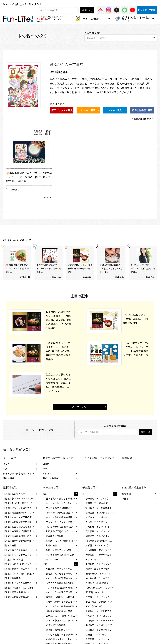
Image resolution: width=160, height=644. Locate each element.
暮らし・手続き (50, 478)
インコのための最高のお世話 (60, 606)
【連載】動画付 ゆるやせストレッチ (21, 569)
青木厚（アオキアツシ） (97, 522)
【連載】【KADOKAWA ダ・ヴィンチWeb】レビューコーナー (21, 498)
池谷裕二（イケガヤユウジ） (100, 625)
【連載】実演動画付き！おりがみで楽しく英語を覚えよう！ (21, 536)
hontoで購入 (115, 110)
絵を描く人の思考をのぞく (59, 574)
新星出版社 (41, 19)
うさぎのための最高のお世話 (60, 583)
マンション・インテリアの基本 (61, 522)
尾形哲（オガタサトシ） (97, 545)
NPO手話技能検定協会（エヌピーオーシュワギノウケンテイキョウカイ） (101, 541)
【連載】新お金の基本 (14, 494)
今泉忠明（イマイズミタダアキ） (101, 616)
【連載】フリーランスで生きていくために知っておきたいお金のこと (21, 508)
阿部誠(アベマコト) (95, 592)
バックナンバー (80, 407)
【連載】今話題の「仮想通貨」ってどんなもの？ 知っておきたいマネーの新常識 (21, 531)
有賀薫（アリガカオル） (97, 503)
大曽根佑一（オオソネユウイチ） (101, 555)
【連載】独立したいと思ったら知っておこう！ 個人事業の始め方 (21, 527)
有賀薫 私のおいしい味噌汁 (60, 597)
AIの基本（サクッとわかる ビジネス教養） (62, 569)
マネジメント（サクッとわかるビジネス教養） (62, 503)
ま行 (45, 494)
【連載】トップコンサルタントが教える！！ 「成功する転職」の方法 (21, 555)
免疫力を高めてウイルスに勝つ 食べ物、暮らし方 (62, 550)
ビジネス (47, 473)
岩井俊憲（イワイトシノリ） (100, 531)
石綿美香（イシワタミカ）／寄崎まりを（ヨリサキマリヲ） (101, 513)
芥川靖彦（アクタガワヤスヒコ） (101, 620)
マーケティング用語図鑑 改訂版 (62, 513)
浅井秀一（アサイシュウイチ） (101, 597)
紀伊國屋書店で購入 (142, 110)
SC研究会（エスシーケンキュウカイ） (101, 588)
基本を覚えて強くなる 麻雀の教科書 (62, 498)
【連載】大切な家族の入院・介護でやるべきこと (21, 597)
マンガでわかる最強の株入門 (60, 555)
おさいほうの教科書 (56, 625)
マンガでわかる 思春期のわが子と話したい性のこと (62, 508)
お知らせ (126, 498)
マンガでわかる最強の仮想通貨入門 (62, 517)
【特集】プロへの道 (13, 559)
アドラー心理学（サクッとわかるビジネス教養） (62, 620)
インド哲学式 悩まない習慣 (59, 588)
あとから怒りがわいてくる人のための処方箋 (62, 630)
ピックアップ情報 (147, 10)
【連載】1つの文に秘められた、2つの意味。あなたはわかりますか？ (21, 503)
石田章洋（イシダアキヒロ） (100, 630)
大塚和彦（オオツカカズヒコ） (101, 639)
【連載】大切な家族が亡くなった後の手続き (21, 522)
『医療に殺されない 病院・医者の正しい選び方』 (62, 611)
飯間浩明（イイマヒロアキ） (100, 611)
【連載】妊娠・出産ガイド (16, 592)
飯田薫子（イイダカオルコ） (100, 508)
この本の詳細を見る (141, 119)
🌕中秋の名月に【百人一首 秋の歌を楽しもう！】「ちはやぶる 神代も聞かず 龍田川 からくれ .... (29, 177)
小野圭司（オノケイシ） (97, 498)
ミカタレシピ (52, 559)
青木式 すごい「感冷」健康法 (60, 616)
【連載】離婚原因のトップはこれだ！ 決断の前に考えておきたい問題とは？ (21, 513)
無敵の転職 (51, 545)
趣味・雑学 (9, 478)
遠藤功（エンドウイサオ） (99, 569)
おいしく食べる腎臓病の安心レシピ (62, 578)
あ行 (45, 564)
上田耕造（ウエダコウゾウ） (100, 564)
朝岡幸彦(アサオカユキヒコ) (99, 574)
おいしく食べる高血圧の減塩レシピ (62, 592)
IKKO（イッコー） (95, 606)
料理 (5, 469)
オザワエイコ (92, 559)
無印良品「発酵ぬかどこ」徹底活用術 (62, 531)
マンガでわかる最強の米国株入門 (62, 527)
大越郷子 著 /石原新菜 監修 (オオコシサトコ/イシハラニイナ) (101, 583)
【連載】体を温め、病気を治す (18, 588)
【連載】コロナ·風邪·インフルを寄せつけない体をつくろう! (21, 564)
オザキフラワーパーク (96, 517)
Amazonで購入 (88, 110)
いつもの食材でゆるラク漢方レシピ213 (62, 634)
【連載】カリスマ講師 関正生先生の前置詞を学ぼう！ (21, 574)
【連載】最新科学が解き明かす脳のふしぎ (21, 541)
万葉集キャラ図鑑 (55, 536)
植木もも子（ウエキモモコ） (100, 578)
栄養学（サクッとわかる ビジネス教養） (62, 602)
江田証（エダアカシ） (96, 634)
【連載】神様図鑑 (12, 578)
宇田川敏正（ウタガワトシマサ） (101, 602)
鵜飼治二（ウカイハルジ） (99, 536)
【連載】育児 (10, 545)
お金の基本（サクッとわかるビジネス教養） (62, 639)
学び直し (15, 190)
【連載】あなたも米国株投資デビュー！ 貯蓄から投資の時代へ (21, 517)
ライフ (6, 464)
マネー (46, 469)
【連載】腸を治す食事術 (15, 550)
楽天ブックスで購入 (62, 110)
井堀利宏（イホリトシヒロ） (100, 527)
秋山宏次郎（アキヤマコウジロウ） (101, 550)
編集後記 (126, 494)
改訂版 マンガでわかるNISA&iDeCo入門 (62, 541)
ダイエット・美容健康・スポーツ (20, 473)
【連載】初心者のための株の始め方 (21, 583)
